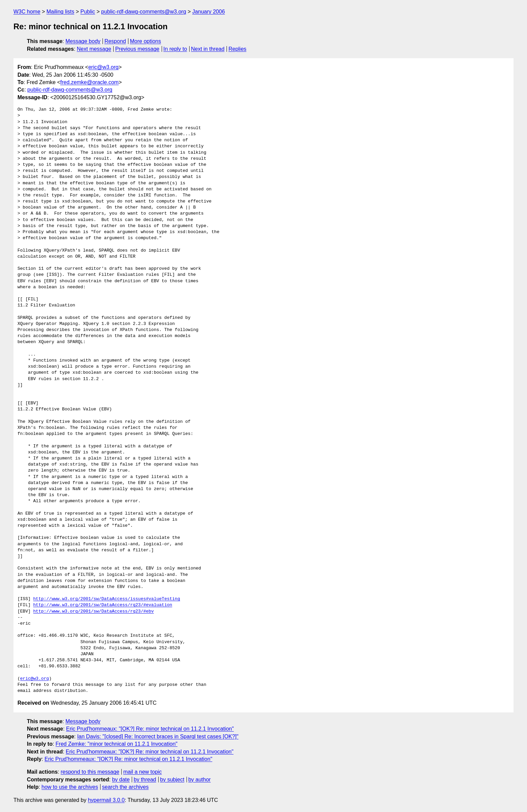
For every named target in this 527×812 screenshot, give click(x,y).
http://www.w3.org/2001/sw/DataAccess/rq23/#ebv (94, 612)
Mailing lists (60, 12)
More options (146, 41)
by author (199, 780)
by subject (172, 780)
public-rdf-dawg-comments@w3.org (144, 12)
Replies (237, 49)
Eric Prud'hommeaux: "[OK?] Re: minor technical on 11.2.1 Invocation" (150, 729)
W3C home (27, 12)
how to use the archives (70, 787)
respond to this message (90, 772)
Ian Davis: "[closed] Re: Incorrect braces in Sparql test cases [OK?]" (158, 736)
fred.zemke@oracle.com (89, 82)
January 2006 (209, 12)
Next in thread (208, 49)
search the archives (126, 787)
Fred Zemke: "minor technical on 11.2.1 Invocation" (116, 744)
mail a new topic (143, 772)
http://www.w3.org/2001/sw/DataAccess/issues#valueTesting (107, 599)
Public (88, 12)
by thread (145, 780)
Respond (115, 41)
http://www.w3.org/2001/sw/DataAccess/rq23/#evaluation (103, 605)
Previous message (137, 49)
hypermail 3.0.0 (106, 800)
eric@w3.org (104, 67)
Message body (83, 41)
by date (121, 780)
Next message (94, 49)
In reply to (175, 49)
